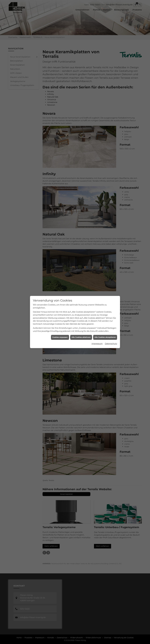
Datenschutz (111, 344)
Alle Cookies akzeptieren (105, 337)
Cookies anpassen (60, 337)
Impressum (97, 344)
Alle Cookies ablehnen (81, 337)
